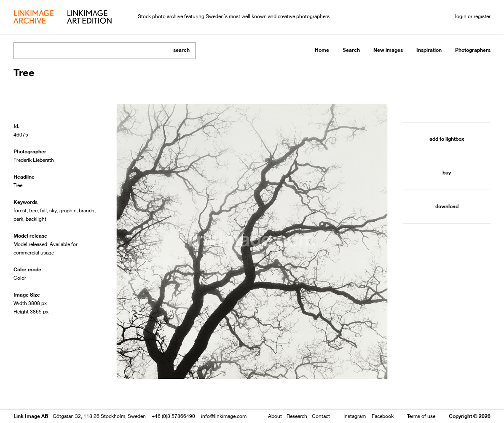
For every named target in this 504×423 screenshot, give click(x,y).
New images (388, 50)
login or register (473, 16)
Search (351, 50)
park (18, 219)
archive (34, 18)
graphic (68, 210)
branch (87, 210)
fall (43, 210)
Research (297, 416)
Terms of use (421, 416)
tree (33, 210)
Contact (321, 416)
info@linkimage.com (224, 416)
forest (20, 210)
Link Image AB (31, 416)
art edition (89, 18)
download (447, 206)
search (181, 50)
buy (447, 173)
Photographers (473, 50)
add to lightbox (447, 139)
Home (322, 50)
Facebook (383, 416)
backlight (36, 219)
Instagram (355, 416)
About (275, 416)
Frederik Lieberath (34, 160)
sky (53, 210)
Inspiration (429, 50)
